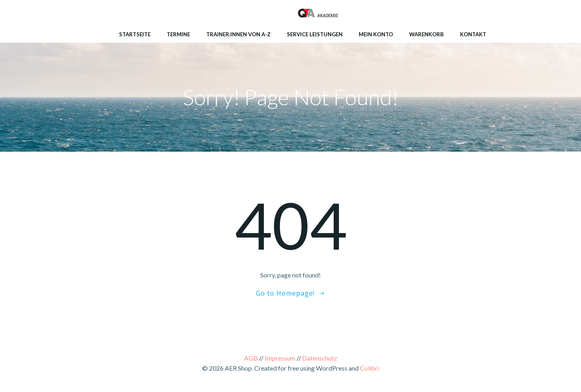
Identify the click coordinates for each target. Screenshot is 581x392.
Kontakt (473, 34)
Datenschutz (320, 358)
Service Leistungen (315, 34)
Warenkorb (426, 34)
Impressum (280, 358)
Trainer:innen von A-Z (238, 34)
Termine (178, 34)
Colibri (370, 368)
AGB (251, 358)
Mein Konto (376, 34)
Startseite (135, 34)
